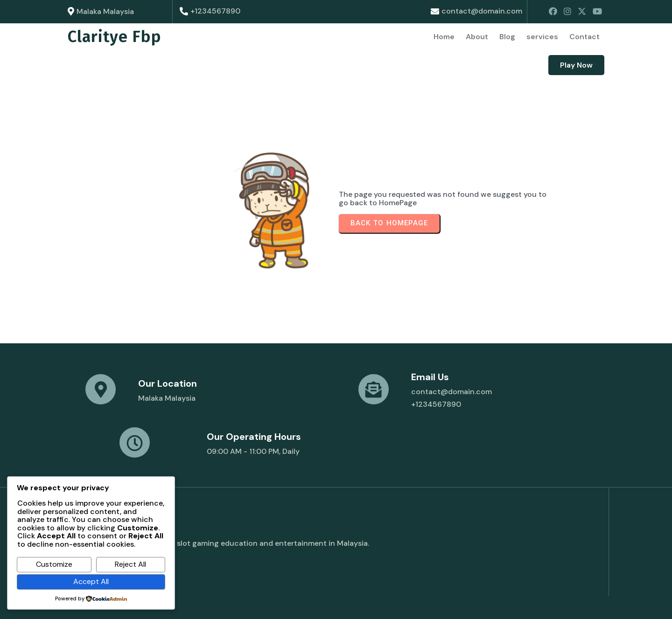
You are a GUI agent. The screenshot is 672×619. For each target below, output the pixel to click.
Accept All (91, 581)
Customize (54, 564)
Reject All (130, 564)
